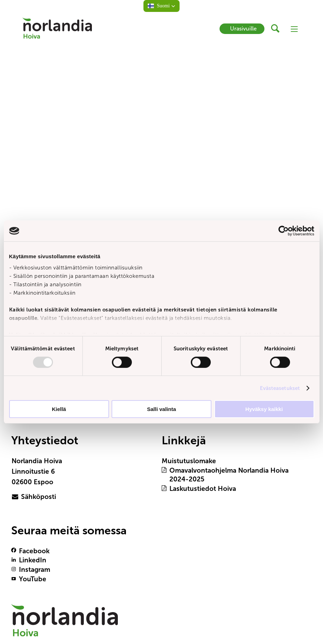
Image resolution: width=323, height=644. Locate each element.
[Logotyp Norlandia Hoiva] (65, 624)
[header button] (278, 29)
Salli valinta (161, 409)
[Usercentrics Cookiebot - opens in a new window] (284, 231)
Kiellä (59, 409)
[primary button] (43, 497)
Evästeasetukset (280, 388)
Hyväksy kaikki (264, 409)
